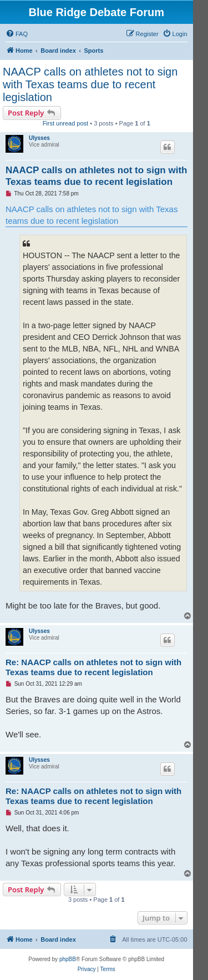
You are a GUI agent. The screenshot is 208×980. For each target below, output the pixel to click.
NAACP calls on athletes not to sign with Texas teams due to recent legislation (90, 84)
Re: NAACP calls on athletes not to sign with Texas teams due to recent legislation (93, 667)
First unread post (66, 123)
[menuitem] (17, 34)
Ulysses (39, 138)
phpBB (68, 959)
